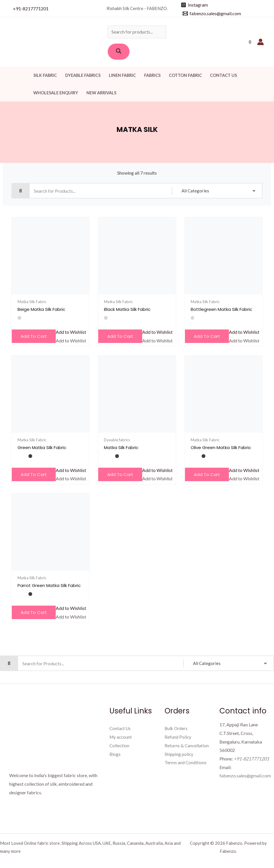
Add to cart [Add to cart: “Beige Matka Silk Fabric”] (34, 336)
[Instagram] (195, 5)
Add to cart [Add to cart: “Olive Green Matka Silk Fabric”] (207, 474)
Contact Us (223, 75)
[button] (71, 332)
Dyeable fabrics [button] (83, 75)
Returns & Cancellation (187, 745)
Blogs (115, 754)
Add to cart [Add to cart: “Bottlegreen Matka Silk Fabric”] (207, 336)
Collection (120, 745)
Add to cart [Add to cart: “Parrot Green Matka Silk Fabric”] (34, 612)
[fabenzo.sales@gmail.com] (212, 13)
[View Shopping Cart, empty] (250, 42)
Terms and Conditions (186, 762)
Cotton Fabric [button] (185, 75)
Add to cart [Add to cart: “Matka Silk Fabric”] (120, 474)
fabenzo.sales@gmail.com (245, 776)
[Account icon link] (261, 42)
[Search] (119, 51)
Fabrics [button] (152, 75)
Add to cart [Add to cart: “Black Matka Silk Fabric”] (120, 336)
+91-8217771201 (31, 8)
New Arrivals (101, 93)
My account (121, 737)
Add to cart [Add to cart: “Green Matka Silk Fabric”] (34, 474)
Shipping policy (180, 754)
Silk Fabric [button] (45, 75)
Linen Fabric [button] (122, 75)
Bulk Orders (177, 728)
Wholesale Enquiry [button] (56, 93)
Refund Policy (178, 737)
